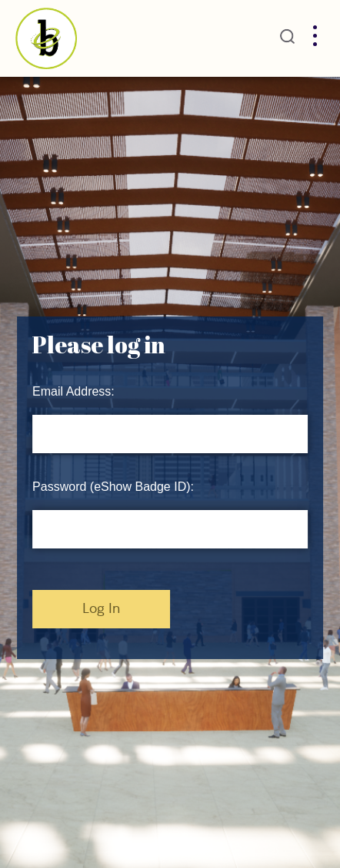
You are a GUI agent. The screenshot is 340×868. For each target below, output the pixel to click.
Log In (101, 609)
